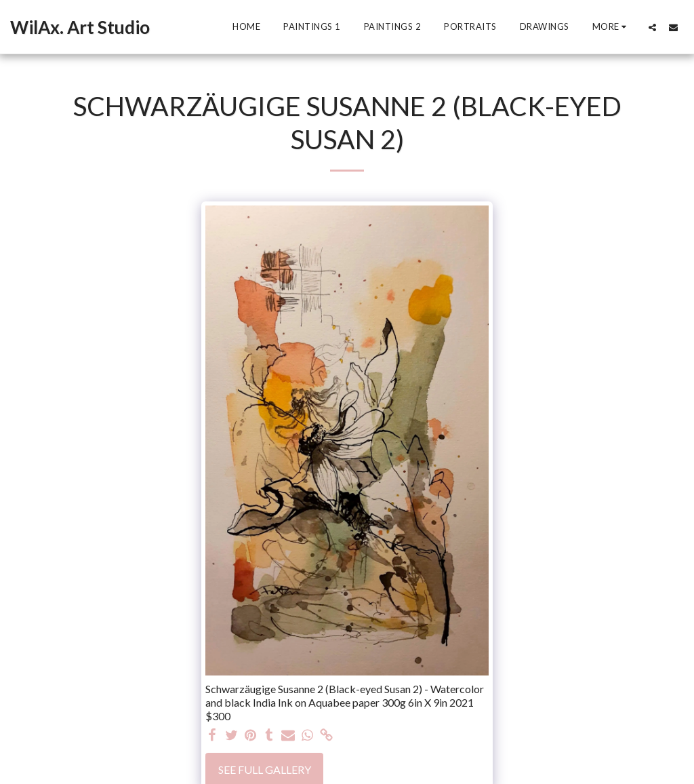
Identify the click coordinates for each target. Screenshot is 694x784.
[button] (652, 27)
